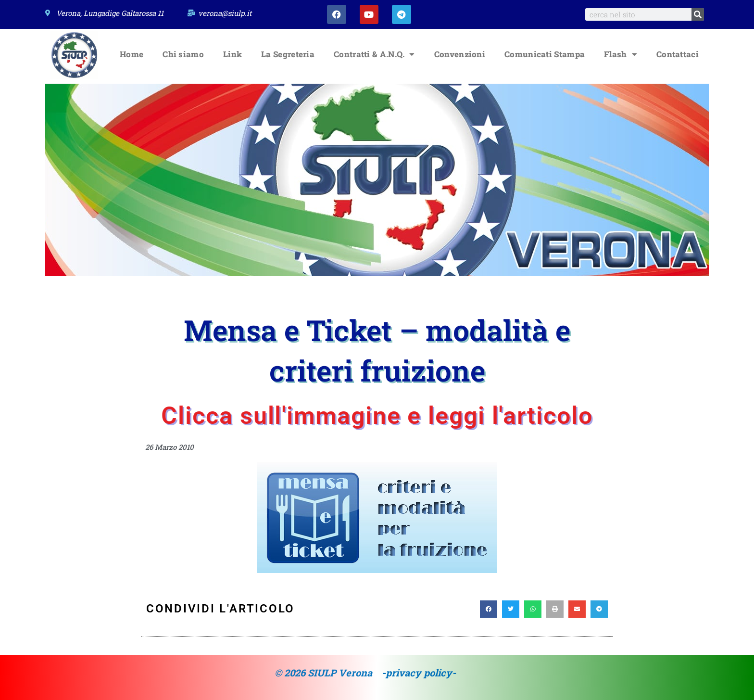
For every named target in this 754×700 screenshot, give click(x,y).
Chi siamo (183, 54)
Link (232, 54)
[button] (489, 609)
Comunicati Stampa (545, 54)
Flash (621, 54)
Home (132, 54)
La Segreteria (288, 54)
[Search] (698, 14)
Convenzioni (460, 54)
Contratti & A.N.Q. (374, 54)
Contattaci (678, 54)
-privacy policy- (419, 673)
